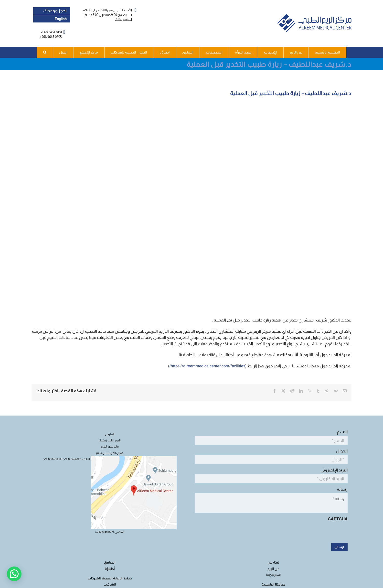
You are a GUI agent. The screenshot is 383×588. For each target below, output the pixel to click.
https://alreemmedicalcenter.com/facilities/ (207, 366)
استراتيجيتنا (273, 575)
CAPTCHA (338, 519)
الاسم (341, 432)
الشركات (110, 584)
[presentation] (310, 533)
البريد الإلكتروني (333, 470)
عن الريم (273, 569)
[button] (45, 52)
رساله (341, 489)
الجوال (340, 451)
